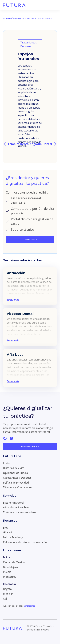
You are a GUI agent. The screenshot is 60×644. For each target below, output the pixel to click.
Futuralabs (7, 18)
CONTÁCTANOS (30, 239)
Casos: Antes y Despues (17, 478)
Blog (6, 528)
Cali (5, 599)
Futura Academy (13, 537)
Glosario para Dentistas (24, 18)
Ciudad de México (14, 562)
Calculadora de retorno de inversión (25, 542)
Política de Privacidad (16, 483)
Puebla (7, 572)
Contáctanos (29, 606)
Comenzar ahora (30, 446)
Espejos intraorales (45, 18)
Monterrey (10, 577)
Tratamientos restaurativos (20, 512)
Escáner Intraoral (14, 503)
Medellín (8, 594)
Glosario (8, 532)
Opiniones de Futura (15, 473)
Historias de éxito (14, 468)
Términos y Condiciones (18, 487)
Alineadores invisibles (16, 507)
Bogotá (7, 589)
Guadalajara (10, 567)
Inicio (6, 463)
